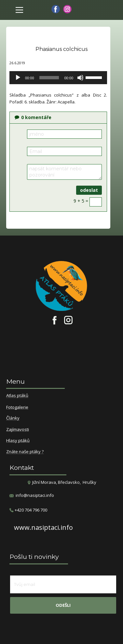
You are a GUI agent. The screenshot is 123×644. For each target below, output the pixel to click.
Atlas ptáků (17, 396)
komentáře (33, 117)
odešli (63, 605)
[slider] (49, 78)
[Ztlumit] (80, 78)
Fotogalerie (17, 407)
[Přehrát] (18, 78)
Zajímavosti (18, 430)
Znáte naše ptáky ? (25, 452)
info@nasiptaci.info (35, 495)
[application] (58, 78)
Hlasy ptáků (18, 441)
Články (13, 418)
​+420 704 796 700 (28, 510)
